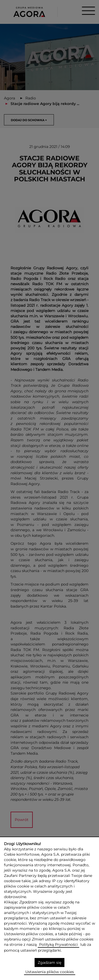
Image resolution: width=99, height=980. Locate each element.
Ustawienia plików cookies (50, 972)
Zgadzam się (49, 963)
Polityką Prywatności (58, 944)
